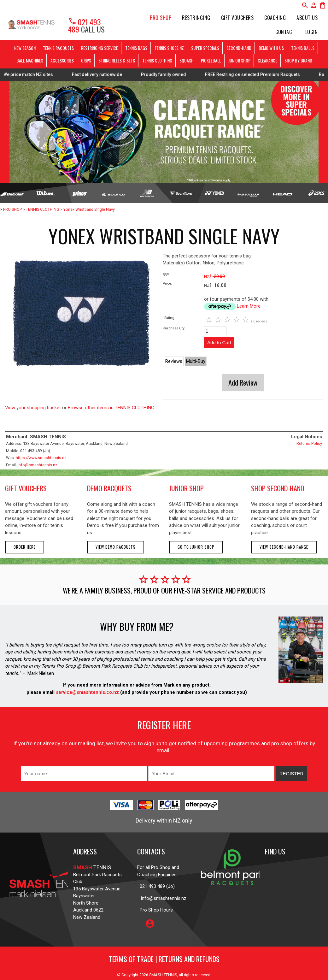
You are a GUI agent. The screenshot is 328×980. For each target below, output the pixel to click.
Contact (285, 32)
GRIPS (86, 60)
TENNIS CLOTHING (157, 60)
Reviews (174, 361)
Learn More (249, 306)
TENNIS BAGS (136, 48)
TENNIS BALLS (303, 48)
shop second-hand (278, 488)
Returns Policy (309, 443)
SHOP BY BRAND (298, 60)
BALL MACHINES (30, 60)
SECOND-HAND (239, 48)
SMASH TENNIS (163, 975)
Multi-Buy (196, 361)
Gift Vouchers (237, 18)
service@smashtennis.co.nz (87, 692)
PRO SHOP (161, 18)
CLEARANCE (267, 60)
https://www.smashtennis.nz (41, 458)
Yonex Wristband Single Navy (89, 209)
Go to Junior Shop (196, 547)
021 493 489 (85, 25)
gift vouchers (26, 488)
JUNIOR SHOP (239, 60)
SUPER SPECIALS (205, 48)
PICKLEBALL (211, 60)
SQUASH (187, 60)
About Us (307, 18)
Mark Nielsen (41, 673)
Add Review (243, 382)
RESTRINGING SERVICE (100, 48)
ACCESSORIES (62, 60)
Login (312, 32)
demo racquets (109, 488)
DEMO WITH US (271, 48)
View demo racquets (116, 547)
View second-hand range (284, 547)
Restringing (196, 18)
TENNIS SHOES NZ (169, 48)
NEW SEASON (25, 48)
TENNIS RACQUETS (58, 48)
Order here (25, 547)
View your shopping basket (33, 408)
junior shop (186, 488)
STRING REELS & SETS (117, 60)
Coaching (275, 18)
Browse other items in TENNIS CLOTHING (111, 408)
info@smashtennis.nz (38, 465)
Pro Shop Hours (155, 910)
